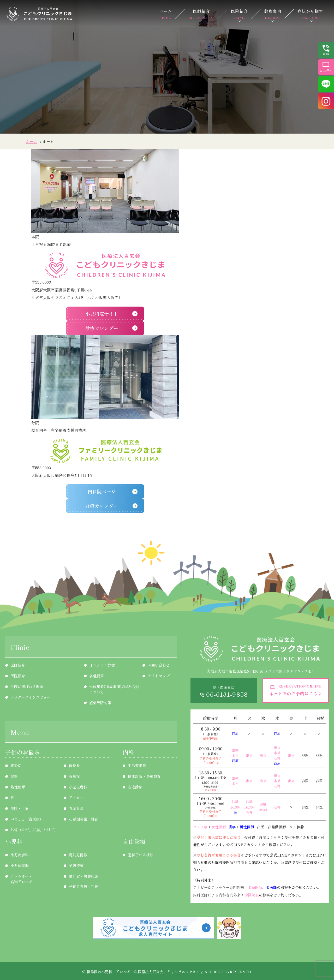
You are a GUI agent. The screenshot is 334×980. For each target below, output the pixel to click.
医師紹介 (201, 14)
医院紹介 (240, 14)
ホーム (166, 14)
